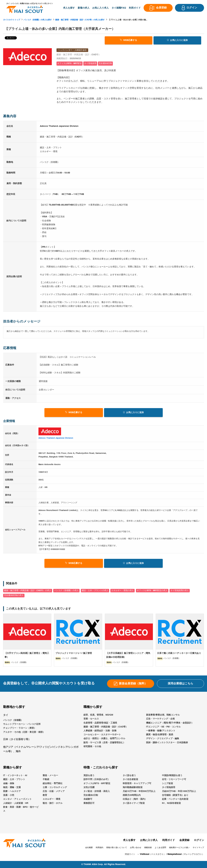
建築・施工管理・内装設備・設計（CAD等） (106, 727)
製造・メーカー (50, 775)
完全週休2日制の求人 (14, 595)
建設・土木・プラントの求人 (95, 591)
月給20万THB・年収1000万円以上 (179, 791)
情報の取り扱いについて (117, 848)
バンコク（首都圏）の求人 (66, 591)
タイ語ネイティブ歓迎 (134, 803)
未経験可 (88, 799)
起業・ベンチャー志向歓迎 (175, 799)
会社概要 (89, 848)
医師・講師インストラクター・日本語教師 (167, 743)
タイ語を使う (129, 775)
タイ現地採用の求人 (180, 591)
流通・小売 (9, 795)
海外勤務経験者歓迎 (133, 787)
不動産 (46, 780)
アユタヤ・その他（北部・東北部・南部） (24, 732)
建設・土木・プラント (14, 780)
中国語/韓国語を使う (172, 775)
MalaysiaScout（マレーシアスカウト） (186, 854)
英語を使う (89, 775)
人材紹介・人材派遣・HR (16, 803)
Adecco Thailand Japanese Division (56, 438)
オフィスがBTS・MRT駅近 (97, 783)
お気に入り (177, 40)
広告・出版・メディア (54, 791)
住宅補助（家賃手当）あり (175, 795)
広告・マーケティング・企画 (160, 719)
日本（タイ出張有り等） (17, 739)
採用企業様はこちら (180, 684)
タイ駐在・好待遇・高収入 (97, 791)
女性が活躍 (89, 787)
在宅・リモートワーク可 (174, 780)
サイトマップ (198, 848)
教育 (45, 795)
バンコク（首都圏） (13, 720)
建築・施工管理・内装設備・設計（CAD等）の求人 (28, 591)
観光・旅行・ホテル (53, 803)
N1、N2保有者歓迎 (171, 803)
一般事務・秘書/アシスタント (161, 731)
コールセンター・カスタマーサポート (102, 735)
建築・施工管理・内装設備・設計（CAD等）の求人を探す (80, 20)
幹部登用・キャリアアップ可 (137, 783)
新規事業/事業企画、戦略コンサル (163, 715)
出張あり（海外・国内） (135, 799)
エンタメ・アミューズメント (17, 799)
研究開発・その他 (92, 747)
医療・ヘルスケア (12, 791)
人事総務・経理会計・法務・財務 (100, 731)
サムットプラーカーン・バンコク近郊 (22, 724)
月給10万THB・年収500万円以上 (139, 791)
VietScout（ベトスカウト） (153, 854)
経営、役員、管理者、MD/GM (98, 715)
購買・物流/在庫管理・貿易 (160, 735)
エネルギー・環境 (51, 799)
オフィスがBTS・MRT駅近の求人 (152, 591)
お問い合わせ (136, 848)
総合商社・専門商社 (53, 783)
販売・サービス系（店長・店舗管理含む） (104, 743)
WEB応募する (128, 40)
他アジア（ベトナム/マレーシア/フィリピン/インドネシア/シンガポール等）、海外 (41, 749)
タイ (6, 715)
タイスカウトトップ (12, 20)
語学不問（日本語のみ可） (97, 780)
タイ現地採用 (169, 787)
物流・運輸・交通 (12, 787)
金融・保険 (9, 783)
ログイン (199, 840)
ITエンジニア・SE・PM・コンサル (163, 727)
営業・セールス (91, 719)
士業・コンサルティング (55, 787)
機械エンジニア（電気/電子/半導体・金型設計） (170, 723)
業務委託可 (89, 803)
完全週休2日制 (91, 795)
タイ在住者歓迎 (130, 780)
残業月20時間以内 (132, 795)
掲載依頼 (148, 848)
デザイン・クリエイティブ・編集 (163, 739)
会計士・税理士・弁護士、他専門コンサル (104, 739)
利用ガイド (169, 840)
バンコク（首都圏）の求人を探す (38, 20)
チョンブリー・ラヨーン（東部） (20, 728)
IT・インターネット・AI (15, 775)
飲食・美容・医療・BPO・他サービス (21, 809)
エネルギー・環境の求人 (122, 591)
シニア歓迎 (167, 783)
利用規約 (99, 848)
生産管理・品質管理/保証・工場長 (100, 723)
